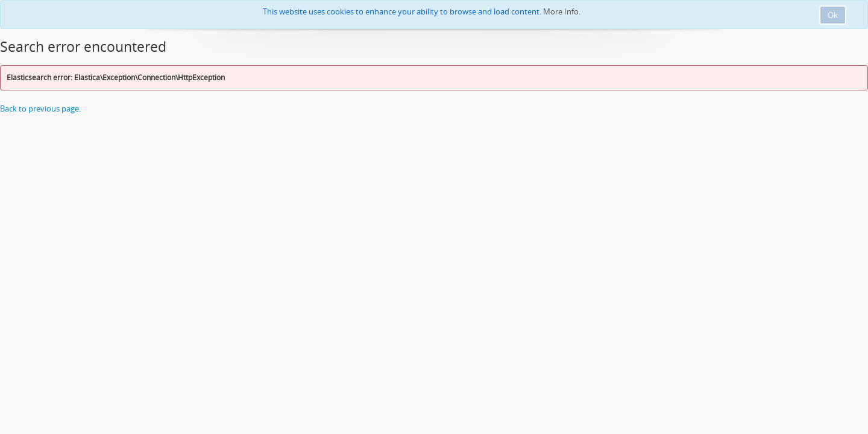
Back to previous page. (40, 108)
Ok (833, 15)
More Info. (562, 11)
